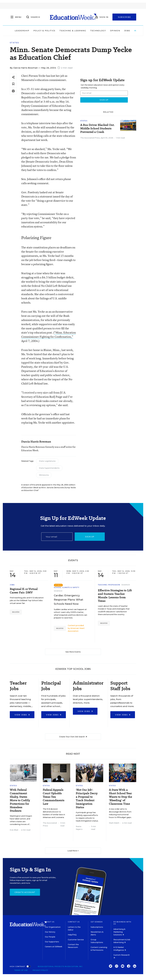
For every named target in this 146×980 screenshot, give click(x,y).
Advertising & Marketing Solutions (119, 932)
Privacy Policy (40, 970)
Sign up (90, 537)
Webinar (58, 591)
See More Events (73, 652)
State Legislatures (47, 461)
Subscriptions (97, 927)
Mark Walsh (114, 823)
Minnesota (44, 475)
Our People (50, 937)
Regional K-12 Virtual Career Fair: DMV (24, 591)
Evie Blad (14, 830)
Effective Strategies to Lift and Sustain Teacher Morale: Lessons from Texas (115, 596)
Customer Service (76, 940)
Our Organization (53, 927)
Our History (50, 932)
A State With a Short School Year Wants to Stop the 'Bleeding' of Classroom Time (120, 797)
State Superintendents (49, 468)
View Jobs (22, 715)
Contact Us (74, 922)
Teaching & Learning (73, 31)
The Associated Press (90, 138)
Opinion (115, 31)
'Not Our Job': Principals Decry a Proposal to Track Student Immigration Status (87, 799)
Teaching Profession (109, 585)
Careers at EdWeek (53, 947)
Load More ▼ (73, 851)
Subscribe (124, 17)
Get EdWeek (97, 922)
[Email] (57, 537)
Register (16, 612)
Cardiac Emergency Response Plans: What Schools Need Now (69, 600)
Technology (98, 31)
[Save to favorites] (13, 84)
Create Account (25, 892)
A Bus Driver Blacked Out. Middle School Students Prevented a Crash (97, 128)
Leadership (22, 31)
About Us (50, 922)
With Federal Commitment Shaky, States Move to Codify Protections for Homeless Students (20, 800)
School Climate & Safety (67, 587)
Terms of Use (21, 970)
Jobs (127, 31)
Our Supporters (52, 942)
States (14, 43)
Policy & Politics (44, 31)
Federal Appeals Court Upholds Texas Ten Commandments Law (54, 797)
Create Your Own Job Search (73, 737)
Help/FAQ (72, 935)
